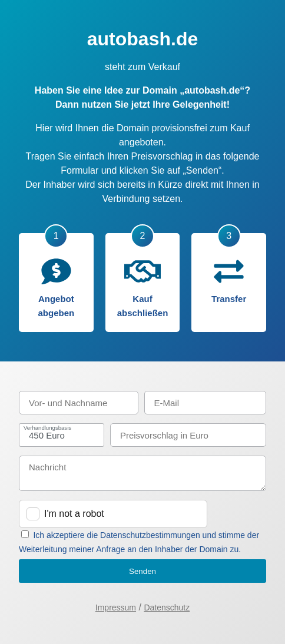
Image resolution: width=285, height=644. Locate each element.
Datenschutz (167, 608)
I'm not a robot (74, 514)
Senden (142, 571)
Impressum (116, 608)
